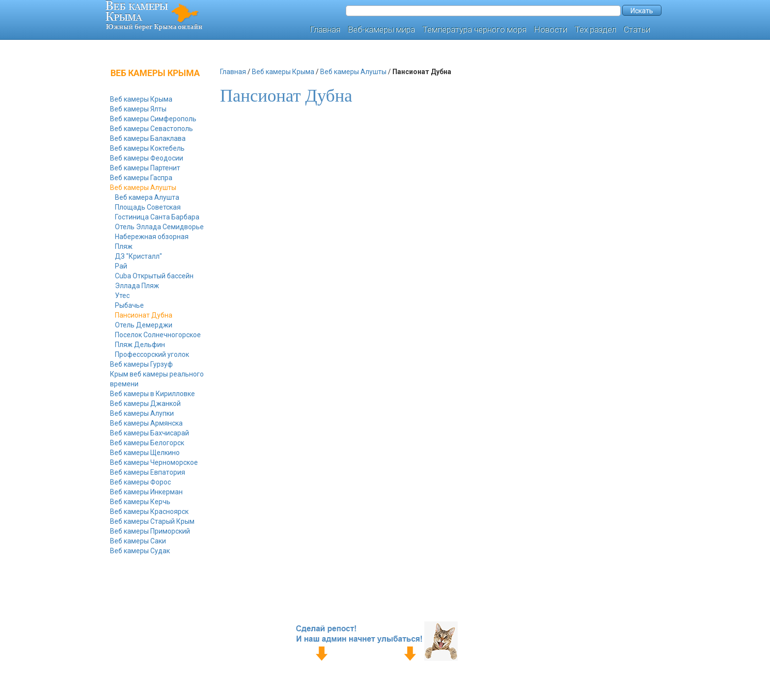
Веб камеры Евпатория (148, 472)
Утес (122, 296)
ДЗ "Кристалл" (138, 256)
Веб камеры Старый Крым (152, 521)
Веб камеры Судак (140, 551)
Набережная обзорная (152, 237)
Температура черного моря (474, 29)
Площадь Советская (148, 207)
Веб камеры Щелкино (145, 453)
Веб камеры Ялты (138, 109)
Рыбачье (129, 305)
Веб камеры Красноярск (149, 512)
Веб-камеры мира (381, 29)
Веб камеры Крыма (141, 99)
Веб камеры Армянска (146, 423)
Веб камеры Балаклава (148, 138)
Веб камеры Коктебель (147, 148)
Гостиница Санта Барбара (157, 217)
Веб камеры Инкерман (146, 492)
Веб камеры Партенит (145, 168)
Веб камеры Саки (138, 541)
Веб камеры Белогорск (147, 443)
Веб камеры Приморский (150, 531)
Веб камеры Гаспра (141, 178)
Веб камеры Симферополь (153, 119)
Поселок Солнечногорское (158, 335)
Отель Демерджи (144, 325)
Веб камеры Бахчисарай (150, 433)
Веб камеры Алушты (143, 188)
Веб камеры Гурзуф (141, 364)
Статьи (637, 29)
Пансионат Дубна (144, 315)
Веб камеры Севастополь (151, 129)
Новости (550, 29)
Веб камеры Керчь (140, 502)
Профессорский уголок (152, 354)
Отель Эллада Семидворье (159, 227)
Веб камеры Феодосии (147, 158)
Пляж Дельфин (140, 345)
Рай (121, 266)
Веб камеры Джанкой (145, 404)
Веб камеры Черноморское (154, 462)
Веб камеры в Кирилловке (152, 394)
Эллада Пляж (137, 286)
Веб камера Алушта (147, 197)
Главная (325, 29)
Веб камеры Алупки (142, 413)
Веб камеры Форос (140, 482)
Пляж (124, 246)
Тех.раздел (595, 29)
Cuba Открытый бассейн (154, 276)
